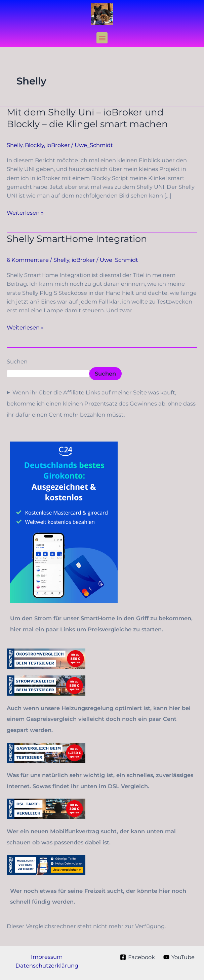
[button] (102, 38)
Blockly (34, 145)
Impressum (47, 957)
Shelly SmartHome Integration (77, 239)
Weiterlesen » (25, 213)
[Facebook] (137, 957)
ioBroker (58, 145)
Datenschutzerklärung (47, 966)
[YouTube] (179, 957)
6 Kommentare (28, 260)
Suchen (17, 361)
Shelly (15, 145)
